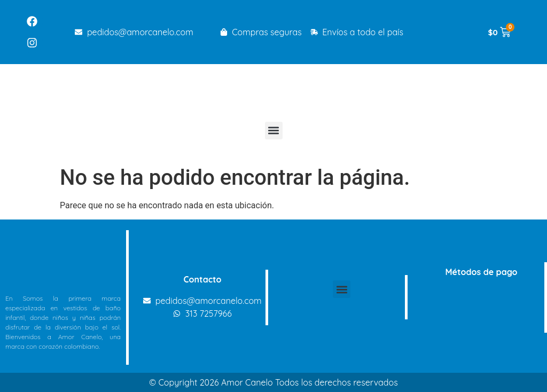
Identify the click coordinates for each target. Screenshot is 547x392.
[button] (274, 131)
